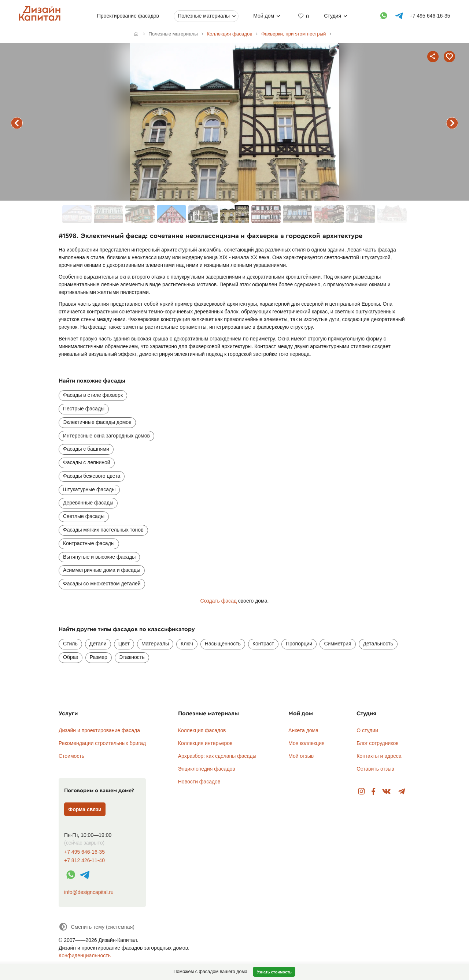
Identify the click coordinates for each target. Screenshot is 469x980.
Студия (333, 16)
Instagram (361, 792)
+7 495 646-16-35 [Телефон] (430, 16)
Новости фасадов (199, 782)
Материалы (155, 644)
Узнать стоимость (274, 972)
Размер (99, 657)
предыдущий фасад (17, 123)
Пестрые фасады (84, 409)
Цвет (124, 644)
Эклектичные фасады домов (97, 422)
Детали (98, 644)
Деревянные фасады (88, 503)
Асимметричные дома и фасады (102, 570)
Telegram (402, 792)
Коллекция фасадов (202, 730)
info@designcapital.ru (89, 892)
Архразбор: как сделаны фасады (217, 756)
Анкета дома (303, 730)
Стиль (70, 644)
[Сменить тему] (97, 927)
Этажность (132, 657)
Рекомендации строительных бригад (102, 743)
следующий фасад (452, 123)
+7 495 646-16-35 (84, 852)
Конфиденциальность (85, 955)
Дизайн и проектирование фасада (99, 730)
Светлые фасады (84, 516)
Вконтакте (387, 792)
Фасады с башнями (86, 449)
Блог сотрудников (378, 743)
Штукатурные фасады (89, 489)
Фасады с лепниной (87, 462)
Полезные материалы (204, 16)
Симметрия (337, 644)
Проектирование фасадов (128, 16)
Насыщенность (223, 644)
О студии (367, 730)
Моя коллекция (306, 743)
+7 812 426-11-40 (84, 860)
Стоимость (71, 756)
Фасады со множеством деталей (102, 584)
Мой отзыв (301, 756)
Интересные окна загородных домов (106, 436)
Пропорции (299, 644)
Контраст (263, 644)
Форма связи (85, 809)
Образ (71, 657)
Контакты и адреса (379, 756)
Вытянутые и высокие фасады (99, 557)
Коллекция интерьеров (205, 743)
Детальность (378, 644)
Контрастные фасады (89, 543)
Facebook (373, 792)
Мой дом (264, 16)
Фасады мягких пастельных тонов (103, 530)
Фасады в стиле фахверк (93, 395)
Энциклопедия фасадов (207, 769)
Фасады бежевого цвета (92, 476)
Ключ (187, 644)
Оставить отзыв (375, 769)
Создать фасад (219, 601)
